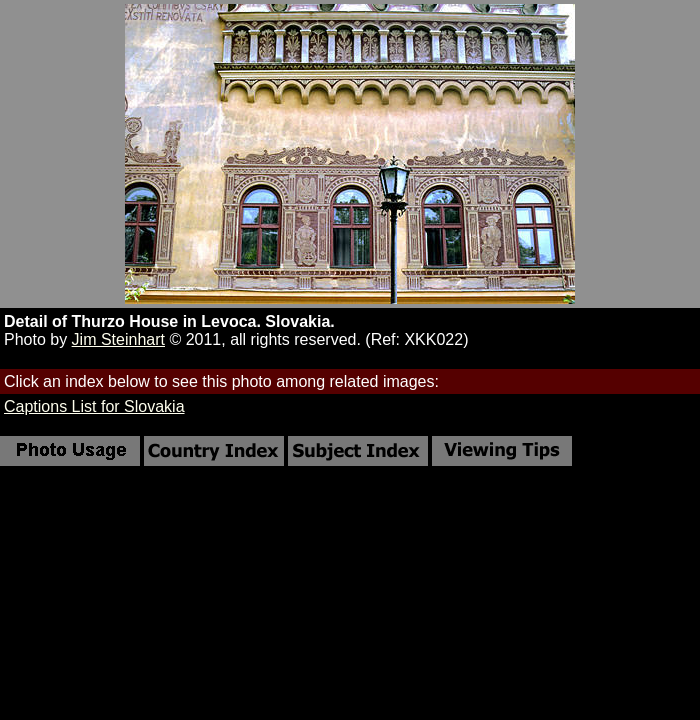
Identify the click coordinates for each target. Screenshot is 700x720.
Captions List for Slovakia (94, 406)
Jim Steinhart (118, 339)
